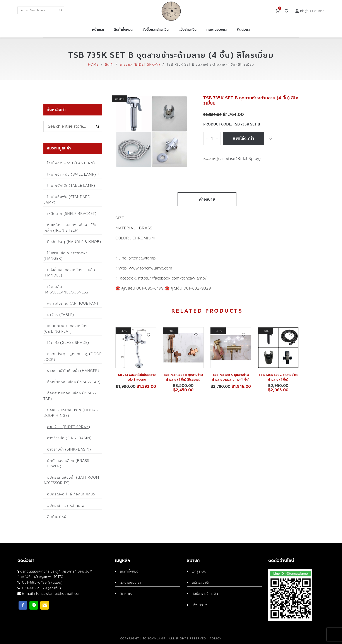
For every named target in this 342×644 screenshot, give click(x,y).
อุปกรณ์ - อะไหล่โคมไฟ (66, 506)
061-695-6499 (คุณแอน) (42, 582)
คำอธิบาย (207, 199)
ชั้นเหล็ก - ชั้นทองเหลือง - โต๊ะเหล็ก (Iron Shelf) (70, 228)
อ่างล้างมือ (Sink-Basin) (69, 438)
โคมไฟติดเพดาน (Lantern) (71, 163)
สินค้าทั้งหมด (129, 571)
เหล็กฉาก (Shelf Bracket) (72, 214)
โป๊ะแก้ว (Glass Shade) (68, 343)
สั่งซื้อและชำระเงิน (205, 594)
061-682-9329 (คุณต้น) (41, 588)
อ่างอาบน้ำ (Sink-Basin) (69, 449)
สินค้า (109, 64)
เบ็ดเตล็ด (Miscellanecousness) (67, 289)
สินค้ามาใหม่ (57, 517)
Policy (216, 639)
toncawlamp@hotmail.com (59, 594)
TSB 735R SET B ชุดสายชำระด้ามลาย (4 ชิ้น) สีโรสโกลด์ (183, 377)
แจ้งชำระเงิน (201, 605)
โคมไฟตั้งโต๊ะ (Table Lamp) (71, 186)
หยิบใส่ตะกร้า (243, 138)
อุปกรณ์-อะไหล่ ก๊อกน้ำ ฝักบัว (71, 494)
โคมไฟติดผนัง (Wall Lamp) (72, 174)
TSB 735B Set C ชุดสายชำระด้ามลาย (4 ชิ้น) (278, 377)
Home (93, 64)
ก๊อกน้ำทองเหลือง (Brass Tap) (74, 382)
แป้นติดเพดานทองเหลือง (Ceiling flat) (65, 329)
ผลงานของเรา (130, 582)
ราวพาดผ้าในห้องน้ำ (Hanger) (73, 371)
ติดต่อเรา (127, 594)
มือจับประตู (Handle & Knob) (74, 242)
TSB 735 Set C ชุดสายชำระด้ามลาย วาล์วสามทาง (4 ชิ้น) (231, 377)
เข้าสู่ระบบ (199, 571)
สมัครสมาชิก (201, 582)
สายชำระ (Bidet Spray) (140, 64)
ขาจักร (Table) (61, 315)
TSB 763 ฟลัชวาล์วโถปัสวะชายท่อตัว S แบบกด (136, 377)
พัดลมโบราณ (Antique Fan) (73, 303)
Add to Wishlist (270, 138)
